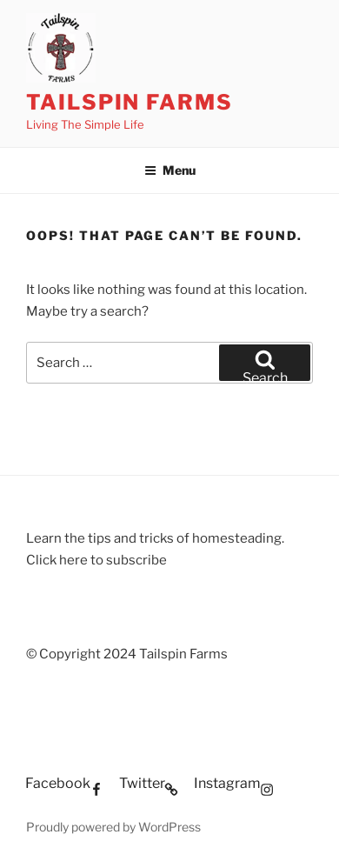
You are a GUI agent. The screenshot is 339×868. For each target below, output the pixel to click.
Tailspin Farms (130, 102)
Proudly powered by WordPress (113, 827)
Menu (170, 170)
